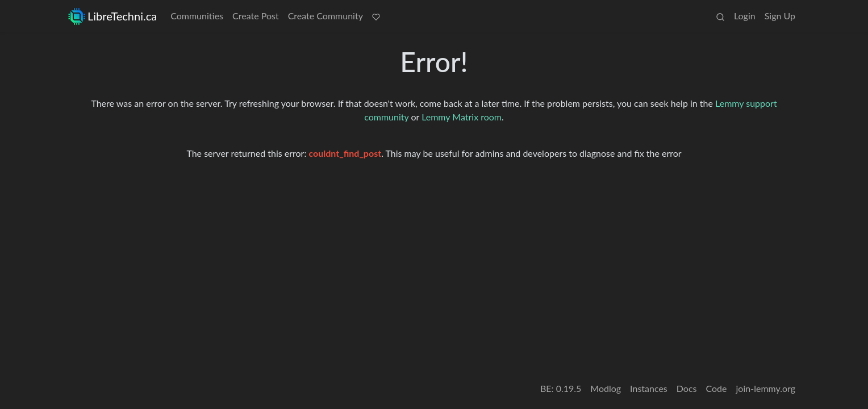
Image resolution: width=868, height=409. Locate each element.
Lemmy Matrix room (462, 117)
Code (717, 388)
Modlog (606, 388)
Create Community (325, 16)
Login (745, 16)
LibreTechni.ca (112, 16)
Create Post (256, 16)
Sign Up (780, 16)
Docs (687, 388)
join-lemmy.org (766, 388)
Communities (197, 16)
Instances (649, 388)
